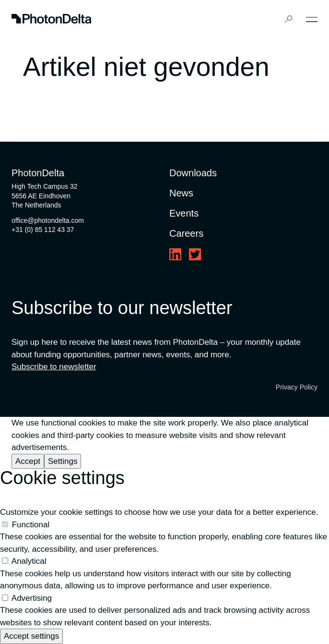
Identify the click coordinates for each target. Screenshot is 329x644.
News (181, 193)
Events (184, 213)
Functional (31, 525)
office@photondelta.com (48, 220)
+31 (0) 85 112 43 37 (43, 230)
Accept (28, 461)
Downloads (193, 173)
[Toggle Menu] (312, 19)
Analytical (29, 561)
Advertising (32, 598)
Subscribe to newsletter (54, 367)
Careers (186, 233)
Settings (63, 461)
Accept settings (31, 636)
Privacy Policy (297, 387)
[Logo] (51, 19)
